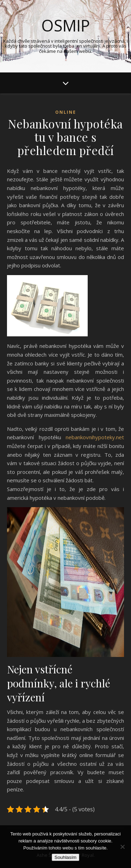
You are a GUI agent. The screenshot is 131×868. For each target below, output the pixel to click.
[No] (122, 847)
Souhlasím (65, 857)
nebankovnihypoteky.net (95, 437)
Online (66, 112)
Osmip (65, 25)
